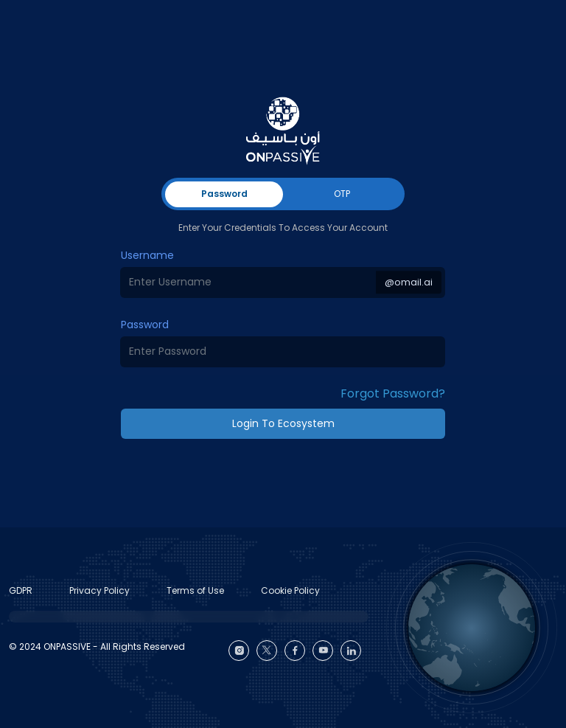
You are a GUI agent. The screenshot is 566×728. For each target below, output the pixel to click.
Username (147, 255)
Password (145, 325)
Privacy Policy (99, 590)
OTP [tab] (342, 194)
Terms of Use (195, 590)
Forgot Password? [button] (393, 394)
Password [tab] (224, 194)
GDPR (21, 590)
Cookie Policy (290, 590)
